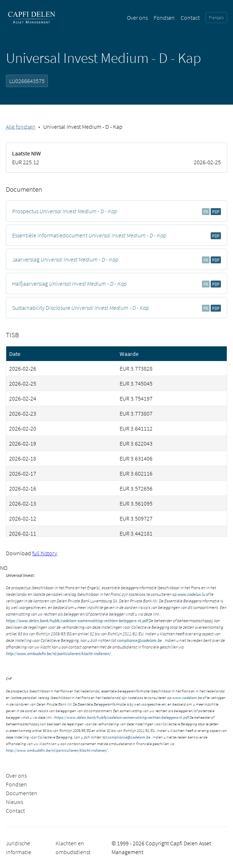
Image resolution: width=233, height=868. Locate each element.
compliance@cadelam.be (140, 640)
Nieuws (14, 802)
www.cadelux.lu (191, 594)
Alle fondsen (21, 127)
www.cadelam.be (187, 698)
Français (216, 17)
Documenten (22, 793)
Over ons (137, 18)
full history (45, 553)
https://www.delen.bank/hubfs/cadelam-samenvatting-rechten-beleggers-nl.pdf (77, 621)
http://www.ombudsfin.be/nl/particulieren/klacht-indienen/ (58, 653)
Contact (190, 18)
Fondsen (164, 18)
